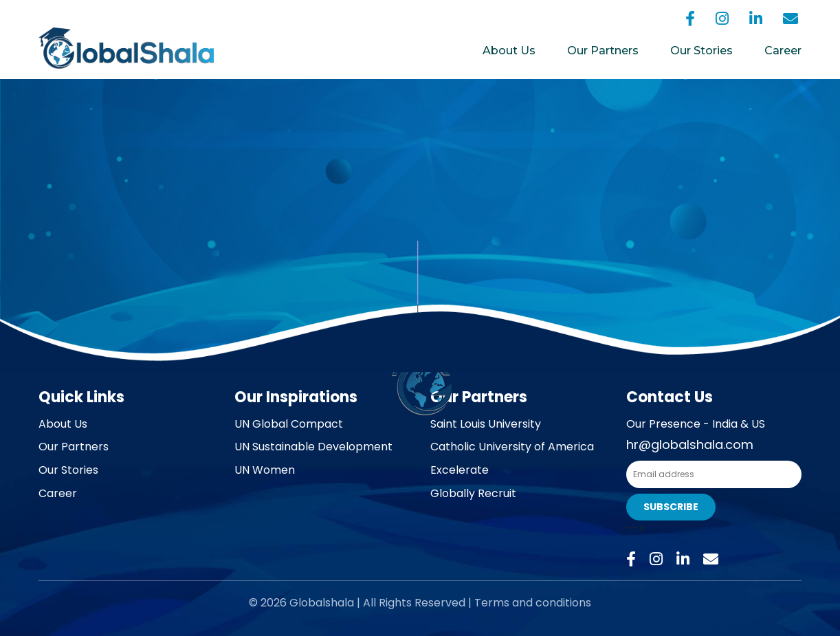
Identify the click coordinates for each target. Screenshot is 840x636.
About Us (509, 51)
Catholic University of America (512, 447)
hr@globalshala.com (690, 445)
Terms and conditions (533, 603)
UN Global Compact (289, 424)
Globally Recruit (473, 493)
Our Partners (603, 51)
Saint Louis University (486, 424)
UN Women (265, 470)
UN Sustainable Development (313, 447)
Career (783, 51)
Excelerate (460, 470)
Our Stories (701, 51)
